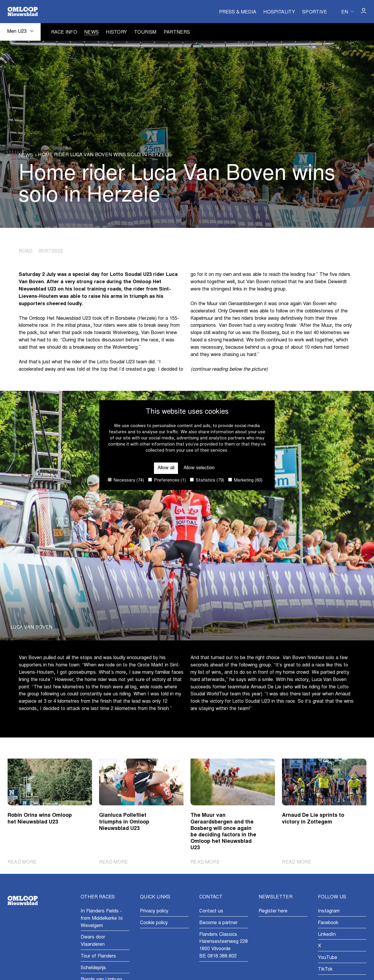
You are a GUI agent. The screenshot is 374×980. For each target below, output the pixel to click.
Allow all (166, 468)
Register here (273, 911)
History (116, 32)
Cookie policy (154, 923)
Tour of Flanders (98, 956)
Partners (177, 32)
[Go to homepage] (23, 11)
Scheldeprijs (93, 968)
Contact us (211, 911)
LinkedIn (327, 935)
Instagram (329, 911)
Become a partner (218, 923)
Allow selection (199, 468)
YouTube (328, 958)
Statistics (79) (207, 480)
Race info (64, 32)
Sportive (315, 12)
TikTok (325, 969)
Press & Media (238, 12)
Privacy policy (154, 911)
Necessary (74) (126, 480)
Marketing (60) (245, 480)
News (91, 32)
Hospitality (279, 12)
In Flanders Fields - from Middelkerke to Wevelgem (102, 919)
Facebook (328, 923)
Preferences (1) (167, 480)
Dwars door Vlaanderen (93, 941)
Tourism (145, 32)
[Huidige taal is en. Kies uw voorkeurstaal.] (347, 11)
